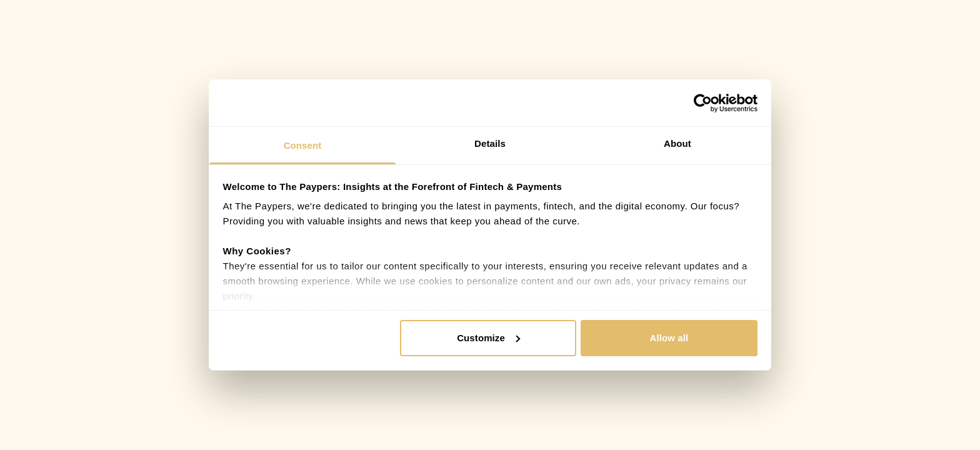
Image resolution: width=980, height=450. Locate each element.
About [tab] (677, 143)
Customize (488, 338)
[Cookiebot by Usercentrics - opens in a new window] (703, 103)
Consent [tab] (303, 145)
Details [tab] (490, 143)
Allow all (669, 338)
